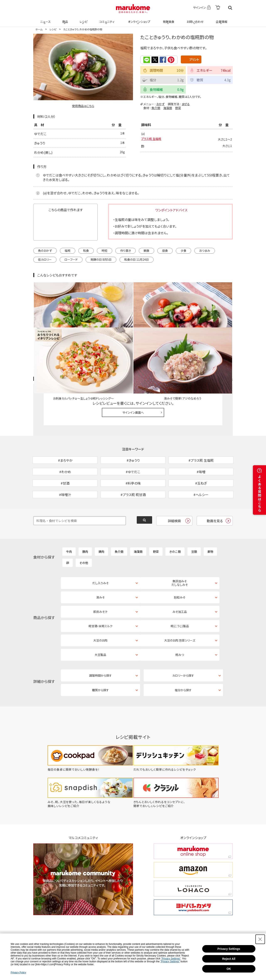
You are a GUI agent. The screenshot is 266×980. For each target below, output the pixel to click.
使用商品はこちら (83, 106)
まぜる (186, 104)
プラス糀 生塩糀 (153, 139)
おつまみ (205, 250)
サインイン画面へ (133, 364)
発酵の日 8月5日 (101, 259)
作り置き (126, 250)
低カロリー (45, 259)
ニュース (45, 19)
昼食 (165, 250)
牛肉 (69, 525)
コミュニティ (106, 19)
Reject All (229, 959)
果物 (210, 525)
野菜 (178, 108)
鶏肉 (101, 525)
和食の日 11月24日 (137, 259)
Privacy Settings (229, 949)
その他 (84, 536)
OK (229, 969)
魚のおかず (45, 250)
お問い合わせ (194, 19)
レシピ (83, 19)
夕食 (183, 250)
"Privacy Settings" (171, 959)
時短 (105, 250)
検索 (230, 8)
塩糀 (68, 250)
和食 (86, 250)
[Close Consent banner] (260, 939)
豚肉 (85, 525)
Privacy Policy (18, 973)
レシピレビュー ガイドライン (218, 330)
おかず (160, 104)
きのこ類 (175, 525)
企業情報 (221, 19)
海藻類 (168, 108)
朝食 (147, 250)
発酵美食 (168, 19)
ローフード (71, 259)
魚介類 (156, 108)
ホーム (39, 29)
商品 (65, 19)
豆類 (194, 525)
